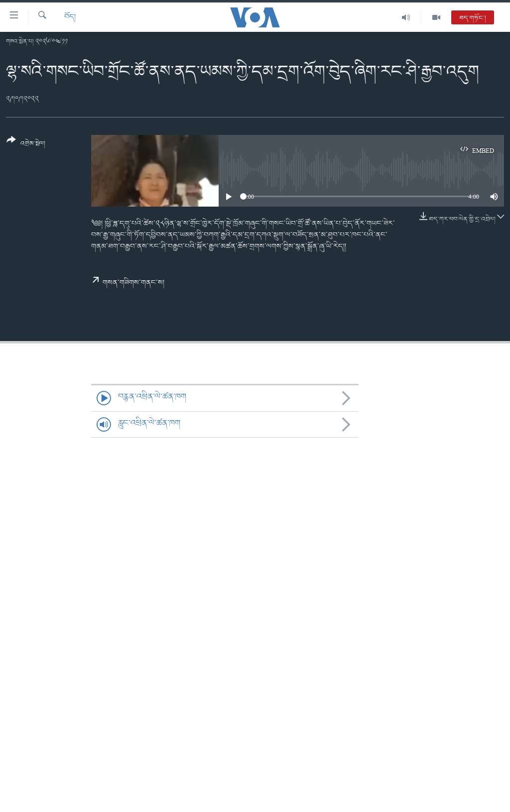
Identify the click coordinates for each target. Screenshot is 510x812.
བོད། (70, 17)
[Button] (26, 145)
